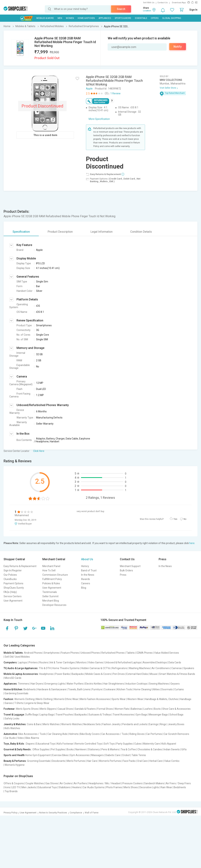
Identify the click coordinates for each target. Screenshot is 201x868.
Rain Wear (166, 787)
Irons (7, 787)
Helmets (74, 734)
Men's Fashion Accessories (95, 699)
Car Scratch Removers (176, 734)
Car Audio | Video (14, 738)
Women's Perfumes (110, 761)
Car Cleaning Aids (57, 734)
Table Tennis (139, 755)
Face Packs (129, 761)
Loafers (148, 709)
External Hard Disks (137, 674)
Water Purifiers (75, 684)
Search (121, 9)
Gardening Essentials (17, 693)
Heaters (77, 787)
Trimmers (24, 684)
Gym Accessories (80, 755)
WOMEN (70, 18)
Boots (157, 709)
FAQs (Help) (10, 592)
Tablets (130, 653)
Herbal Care (156, 761)
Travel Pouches (64, 715)
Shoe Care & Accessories (176, 709)
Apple (89, 89)
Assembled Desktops (155, 662)
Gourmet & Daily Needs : (18, 749)
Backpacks (78, 674)
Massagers (97, 755)
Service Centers (13, 596)
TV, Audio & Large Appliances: (21, 668)
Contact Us (163, 3)
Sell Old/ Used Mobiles (17, 657)
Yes (175, 519)
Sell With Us (149, 3)
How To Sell (49, 570)
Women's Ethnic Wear (66, 699)
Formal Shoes (105, 709)
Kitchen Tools (125, 689)
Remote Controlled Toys (88, 744)
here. (192, 543)
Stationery (94, 749)
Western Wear (135, 699)
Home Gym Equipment (38, 755)
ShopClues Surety (14, 588)
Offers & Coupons (14, 783)
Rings (163, 724)
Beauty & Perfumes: (15, 761)
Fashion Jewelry (111, 724)
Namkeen (81, 749)
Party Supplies (124, 744)
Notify (178, 47)
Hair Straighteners (114, 684)
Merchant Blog (51, 601)
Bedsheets (30, 689)
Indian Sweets (172, 749)
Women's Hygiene (15, 765)
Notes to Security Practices (53, 813)
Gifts (184, 749)
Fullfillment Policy (52, 579)
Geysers (175, 684)
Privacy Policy (10, 813)
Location (147, 11)
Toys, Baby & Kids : (14, 744)
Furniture (97, 689)
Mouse (154, 674)
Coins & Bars (34, 724)
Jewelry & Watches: (15, 724)
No (185, 519)
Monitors (81, 662)
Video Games (96, 662)
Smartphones (52, 653)
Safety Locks (12, 719)
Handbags (186, 699)
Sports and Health (14, 755)
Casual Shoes (65, 709)
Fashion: (9, 699)
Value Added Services (167, 653)
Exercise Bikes (60, 755)
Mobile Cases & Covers (98, 674)
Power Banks (63, 674)
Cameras (177, 668)
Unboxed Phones (90, 653)
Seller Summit (50, 596)
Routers (44, 662)
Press (123, 575)
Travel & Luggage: (14, 715)
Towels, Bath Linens (79, 689)
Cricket (126, 755)
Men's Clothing (44, 699)
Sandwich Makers (154, 783)
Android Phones (33, 653)
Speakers (189, 668)
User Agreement (13, 601)
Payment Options (13, 583)
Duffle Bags (32, 715)
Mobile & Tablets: (14, 653)
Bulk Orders (126, 570)
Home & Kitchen (86, 18)
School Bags (176, 715)
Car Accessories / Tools (114, 734)
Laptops (23, 662)
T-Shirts (19, 703)
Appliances (105, 18)
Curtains (179, 689)
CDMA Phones (144, 653)
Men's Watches (51, 724)
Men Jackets (29, 787)
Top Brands (11, 791)
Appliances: (10, 684)
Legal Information (101, 232)
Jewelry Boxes (176, 724)
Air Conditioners (161, 668)
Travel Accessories (123, 715)
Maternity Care (151, 744)
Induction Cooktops (136, 684)
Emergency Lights (55, 684)
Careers (86, 583)
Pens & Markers (110, 749)
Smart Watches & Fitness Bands (177, 674)
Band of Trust (89, 570)
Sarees (9, 703)
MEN (60, 18)
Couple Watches (35, 783)
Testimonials (50, 592)
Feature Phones (70, 653)
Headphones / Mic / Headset (105, 783)
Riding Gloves (137, 734)
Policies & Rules (51, 583)
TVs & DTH (45, 668)
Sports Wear (119, 699)
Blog (84, 588)
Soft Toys (109, 744)
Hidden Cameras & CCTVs (96, 668)
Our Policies (10, 575)
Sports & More (123, 18)
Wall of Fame (92, 813)
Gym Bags (141, 715)
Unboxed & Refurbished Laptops (123, 662)
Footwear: (10, 709)
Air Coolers (66, 783)
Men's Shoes (131, 787)
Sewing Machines (159, 684)
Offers (155, 18)
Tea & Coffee (128, 749)
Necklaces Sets (92, 724)
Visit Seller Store (168, 88)
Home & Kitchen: (13, 689)
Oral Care (142, 761)
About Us (87, 559)
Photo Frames (114, 787)
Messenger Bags (158, 715)
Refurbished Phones (113, 653)
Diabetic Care (113, 755)
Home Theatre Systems (66, 668)
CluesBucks (10, 579)
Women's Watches (72, 724)
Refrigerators (120, 668)
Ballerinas (136, 709)
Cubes (138, 744)
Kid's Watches (12, 728)
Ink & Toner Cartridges (62, 662)
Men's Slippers (48, 709)
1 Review (115, 93)
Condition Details (141, 232)
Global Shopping (172, 18)
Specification (21, 232)
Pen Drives (119, 674)
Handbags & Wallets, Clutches (162, 699)
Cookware (110, 689)
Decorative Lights (149, 787)
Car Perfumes (154, 734)
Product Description (60, 232)
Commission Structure (55, 575)
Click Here (39, 451)
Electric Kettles (93, 684)
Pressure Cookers (132, 783)
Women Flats (122, 709)
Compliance (76, 813)
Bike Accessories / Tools (32, 734)
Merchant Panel (51, 566)
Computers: (10, 662)
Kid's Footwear (65, 744)
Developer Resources (54, 605)
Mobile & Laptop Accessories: (21, 674)
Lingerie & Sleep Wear (37, 703)
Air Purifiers (80, 783)
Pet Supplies (58, 749)
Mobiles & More (45, 18)
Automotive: (11, 734)
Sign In (193, 10)
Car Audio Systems (94, 787)
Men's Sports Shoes (27, 709)
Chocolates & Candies (150, 749)
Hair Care (92, 761)
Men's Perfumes (76, 761)
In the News (88, 575)
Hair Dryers (37, 684)
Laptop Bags (47, 715)
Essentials (141, 18)
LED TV (16, 787)
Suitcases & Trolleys (100, 715)
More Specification (99, 119)
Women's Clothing (24, 699)
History (85, 566)
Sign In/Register (13, 570)
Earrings (154, 724)
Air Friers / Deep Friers (178, 783)
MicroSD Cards (13, 678)
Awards (86, 579)
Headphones (46, 674)
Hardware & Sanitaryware (52, 689)
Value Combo (172, 761)
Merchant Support (130, 566)
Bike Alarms (32, 738)
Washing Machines (139, 668)
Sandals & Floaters (85, 709)
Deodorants (59, 761)
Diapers (30, 744)
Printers (33, 662)
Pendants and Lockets (135, 724)
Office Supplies (41, 749)
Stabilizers (65, 787)
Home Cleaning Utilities (147, 689)
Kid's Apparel (169, 744)
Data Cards (175, 662)
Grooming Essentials (39, 761)
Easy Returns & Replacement (20, 566)
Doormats (167, 689)
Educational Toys (46, 744)
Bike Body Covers (90, 734)
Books (70, 749)
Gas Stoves (52, 783)
